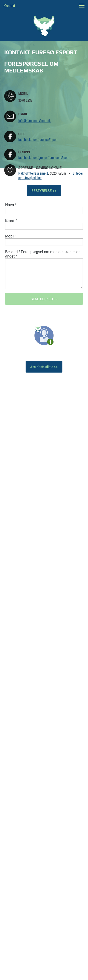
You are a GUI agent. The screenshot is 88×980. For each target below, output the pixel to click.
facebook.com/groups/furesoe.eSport (43, 158)
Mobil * (11, 236)
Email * (11, 221)
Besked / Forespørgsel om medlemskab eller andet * (42, 254)
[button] (82, 6)
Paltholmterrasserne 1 (33, 173)
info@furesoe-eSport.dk (34, 121)
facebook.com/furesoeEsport (38, 140)
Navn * (11, 205)
